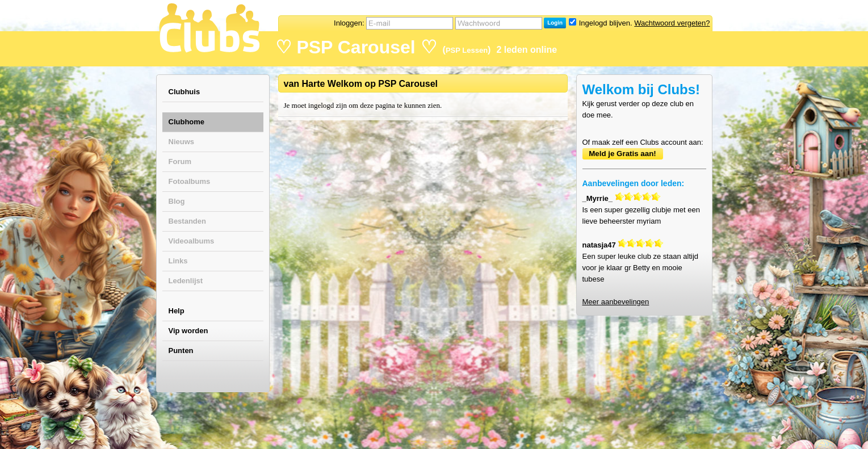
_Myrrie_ (597, 198)
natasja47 (599, 245)
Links (178, 261)
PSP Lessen (467, 50)
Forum (180, 161)
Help (177, 311)
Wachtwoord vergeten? (672, 23)
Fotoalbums (190, 181)
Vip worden (188, 331)
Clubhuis (184, 92)
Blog (177, 201)
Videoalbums (192, 241)
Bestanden (187, 221)
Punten (181, 351)
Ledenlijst (186, 281)
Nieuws (182, 142)
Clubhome (187, 122)
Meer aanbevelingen (616, 302)
